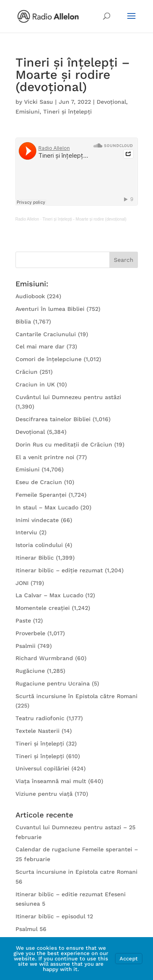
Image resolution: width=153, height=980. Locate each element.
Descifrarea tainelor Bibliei (53, 419)
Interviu (26, 532)
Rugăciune (30, 671)
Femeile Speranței (41, 495)
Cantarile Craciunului (46, 334)
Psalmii (25, 646)
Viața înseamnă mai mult (51, 781)
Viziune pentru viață (44, 794)
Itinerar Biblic (35, 558)
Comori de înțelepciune (49, 359)
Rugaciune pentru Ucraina (53, 683)
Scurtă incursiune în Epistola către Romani (76, 696)
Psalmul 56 (31, 929)
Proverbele (30, 633)
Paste (23, 621)
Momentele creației (43, 608)
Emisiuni (28, 112)
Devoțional (111, 102)
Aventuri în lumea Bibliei (50, 309)
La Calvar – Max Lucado (49, 595)
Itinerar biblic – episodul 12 (54, 916)
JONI (22, 583)
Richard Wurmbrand (44, 658)
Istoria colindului (39, 545)
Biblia (23, 321)
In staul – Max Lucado (47, 507)
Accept (129, 959)
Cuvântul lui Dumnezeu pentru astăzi (68, 397)
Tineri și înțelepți (68, 112)
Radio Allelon (27, 219)
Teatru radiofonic (40, 718)
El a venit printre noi (45, 457)
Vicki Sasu (39, 102)
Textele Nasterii (38, 731)
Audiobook (30, 296)
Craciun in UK (35, 384)
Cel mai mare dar (40, 346)
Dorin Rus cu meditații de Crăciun (64, 444)
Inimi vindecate (37, 520)
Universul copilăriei (42, 768)
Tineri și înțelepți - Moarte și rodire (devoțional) (84, 219)
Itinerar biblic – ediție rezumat (59, 570)
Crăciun (27, 372)
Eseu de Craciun (39, 482)
